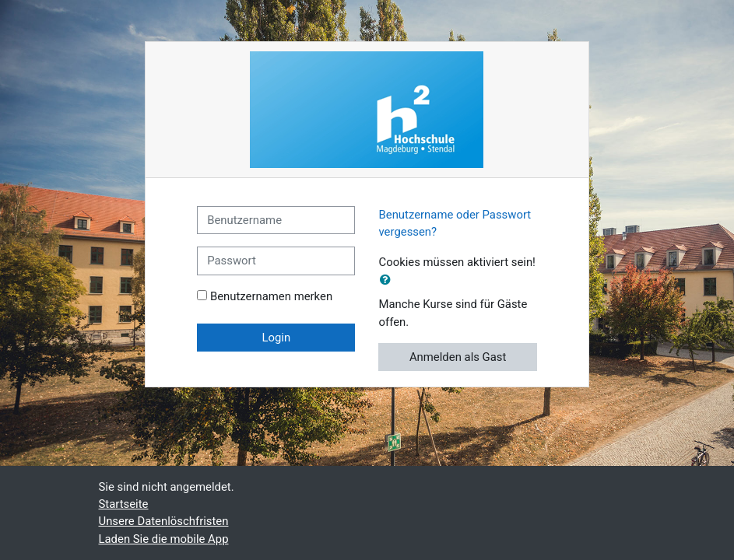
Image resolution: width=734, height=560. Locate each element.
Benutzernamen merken (271, 296)
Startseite (124, 504)
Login (276, 338)
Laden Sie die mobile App (164, 539)
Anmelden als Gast (458, 357)
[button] (388, 280)
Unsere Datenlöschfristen (164, 521)
